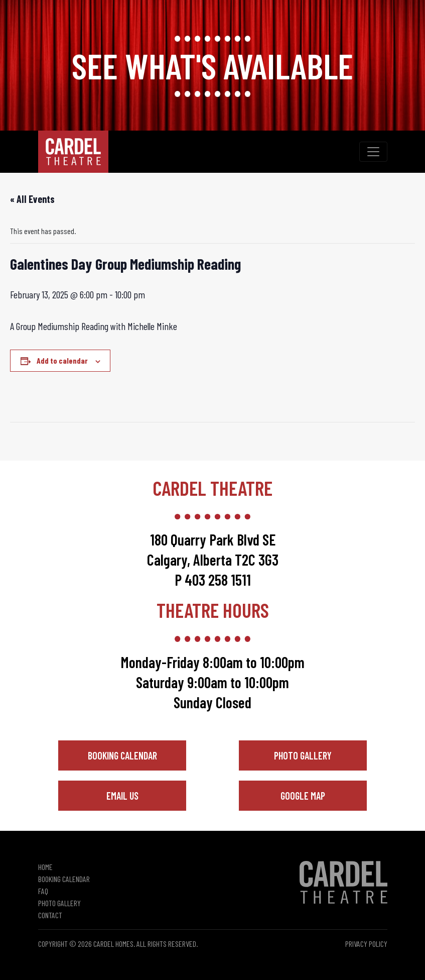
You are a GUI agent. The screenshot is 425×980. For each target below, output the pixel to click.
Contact (50, 915)
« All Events (32, 199)
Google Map (303, 796)
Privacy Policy (366, 944)
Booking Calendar (122, 755)
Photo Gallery (303, 755)
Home (45, 867)
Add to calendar (62, 360)
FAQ (43, 891)
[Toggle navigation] (373, 152)
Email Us (122, 796)
